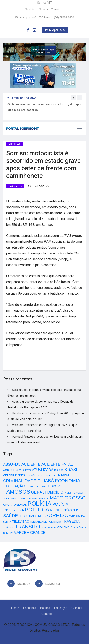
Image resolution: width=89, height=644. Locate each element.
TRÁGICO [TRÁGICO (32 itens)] (9, 528)
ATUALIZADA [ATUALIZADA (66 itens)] (43, 470)
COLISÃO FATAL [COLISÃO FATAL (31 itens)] (35, 476)
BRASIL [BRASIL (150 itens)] (72, 469)
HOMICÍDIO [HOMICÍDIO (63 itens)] (54, 492)
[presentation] (73, 98)
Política (45, 608)
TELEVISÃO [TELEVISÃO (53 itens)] (21, 522)
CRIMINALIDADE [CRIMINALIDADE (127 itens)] (20, 481)
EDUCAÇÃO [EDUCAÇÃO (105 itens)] (14, 486)
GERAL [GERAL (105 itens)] (38, 492)
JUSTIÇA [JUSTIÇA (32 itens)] (23, 499)
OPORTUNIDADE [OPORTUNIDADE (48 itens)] (15, 505)
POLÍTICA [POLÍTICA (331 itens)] (37, 510)
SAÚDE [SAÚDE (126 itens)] (10, 516)
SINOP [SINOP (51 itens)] (40, 516)
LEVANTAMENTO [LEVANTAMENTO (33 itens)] (39, 498)
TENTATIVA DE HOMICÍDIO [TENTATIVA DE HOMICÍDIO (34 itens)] (46, 522)
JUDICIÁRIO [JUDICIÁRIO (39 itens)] (10, 499)
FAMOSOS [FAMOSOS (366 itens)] (17, 492)
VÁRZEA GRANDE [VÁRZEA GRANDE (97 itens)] (30, 533)
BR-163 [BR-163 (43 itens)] (59, 470)
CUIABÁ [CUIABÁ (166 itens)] (46, 481)
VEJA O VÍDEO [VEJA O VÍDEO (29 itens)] (48, 528)
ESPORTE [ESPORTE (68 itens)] (56, 486)
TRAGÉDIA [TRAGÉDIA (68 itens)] (71, 521)
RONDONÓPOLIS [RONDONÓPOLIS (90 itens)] (65, 510)
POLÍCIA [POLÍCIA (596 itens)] (39, 503)
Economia (30, 608)
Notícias (14, 144)
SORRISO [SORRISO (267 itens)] (57, 515)
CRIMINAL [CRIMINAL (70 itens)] (63, 475)
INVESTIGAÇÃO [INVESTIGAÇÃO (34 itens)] (73, 493)
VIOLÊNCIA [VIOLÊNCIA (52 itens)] (65, 527)
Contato (30, 9)
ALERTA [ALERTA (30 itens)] (27, 470)
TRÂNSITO (15, 186)
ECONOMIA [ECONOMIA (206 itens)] (68, 481)
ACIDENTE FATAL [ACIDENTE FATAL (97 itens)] (57, 464)
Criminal (77, 608)
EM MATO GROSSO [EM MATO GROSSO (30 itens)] (37, 487)
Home (15, 608)
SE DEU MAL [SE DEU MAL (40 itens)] (27, 516)
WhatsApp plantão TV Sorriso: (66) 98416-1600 (44, 17)
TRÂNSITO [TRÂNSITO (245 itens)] (28, 527)
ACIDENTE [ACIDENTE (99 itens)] (31, 464)
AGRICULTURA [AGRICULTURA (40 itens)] (12, 470)
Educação (61, 608)
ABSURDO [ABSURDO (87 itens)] (12, 464)
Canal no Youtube (50, 9)
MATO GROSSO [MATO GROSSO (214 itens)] (68, 498)
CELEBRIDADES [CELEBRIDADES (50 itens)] (14, 475)
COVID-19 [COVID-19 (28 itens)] (50, 476)
